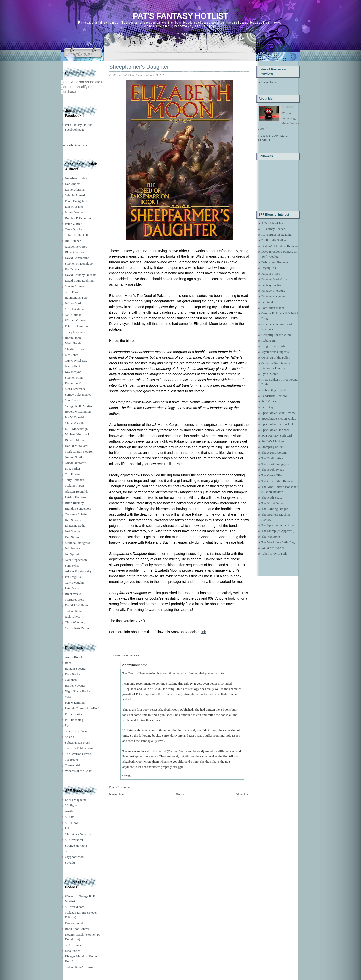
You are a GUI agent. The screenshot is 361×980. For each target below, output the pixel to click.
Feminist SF (269, 302)
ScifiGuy (267, 407)
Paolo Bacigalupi (76, 201)
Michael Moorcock (77, 434)
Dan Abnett (72, 184)
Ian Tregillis (73, 577)
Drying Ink (269, 268)
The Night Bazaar (273, 503)
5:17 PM (127, 776)
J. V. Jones (72, 355)
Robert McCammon (78, 412)
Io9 (67, 828)
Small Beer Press (76, 731)
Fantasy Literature (273, 291)
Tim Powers (73, 474)
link (203, 632)
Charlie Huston (75, 349)
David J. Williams (77, 605)
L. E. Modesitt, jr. (76, 429)
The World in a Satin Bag (278, 542)
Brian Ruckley (74, 503)
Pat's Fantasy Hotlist (180, 16)
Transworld (72, 765)
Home (180, 794)
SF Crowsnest (74, 840)
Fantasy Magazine (273, 296)
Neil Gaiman (73, 315)
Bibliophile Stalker (274, 240)
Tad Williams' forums (79, 967)
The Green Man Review (277, 481)
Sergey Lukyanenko (78, 394)
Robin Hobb (73, 338)
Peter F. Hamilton (76, 326)
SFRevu (70, 851)
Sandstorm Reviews (275, 396)
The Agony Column (274, 453)
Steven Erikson (75, 286)
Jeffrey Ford (73, 303)
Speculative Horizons (276, 430)
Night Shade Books (78, 691)
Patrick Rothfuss (76, 497)
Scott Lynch (73, 400)
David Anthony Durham (81, 275)
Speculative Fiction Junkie (279, 419)
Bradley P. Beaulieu (78, 218)
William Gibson (75, 320)
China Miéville (75, 423)
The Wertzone (271, 536)
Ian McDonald (74, 417)
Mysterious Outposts (275, 352)
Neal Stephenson (76, 560)
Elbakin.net (72, 951)
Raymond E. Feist (77, 298)
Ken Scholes (73, 520)
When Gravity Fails (274, 553)
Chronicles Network (78, 834)
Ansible (70, 811)
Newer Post (117, 794)
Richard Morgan (76, 440)
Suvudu (70, 862)
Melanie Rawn (74, 486)
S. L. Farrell (73, 292)
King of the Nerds (273, 346)
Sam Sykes (72, 565)
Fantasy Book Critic (275, 279)
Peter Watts (72, 588)
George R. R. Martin (78, 406)
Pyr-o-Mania (270, 374)
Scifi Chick (269, 401)
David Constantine (77, 258)
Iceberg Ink (269, 340)
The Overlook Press (78, 754)
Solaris (69, 737)
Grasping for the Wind (276, 335)
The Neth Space (272, 497)
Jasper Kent (73, 366)
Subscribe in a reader (75, 145)
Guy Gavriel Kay (76, 360)
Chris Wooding (75, 622)
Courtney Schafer (76, 514)
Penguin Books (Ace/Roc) (82, 708)
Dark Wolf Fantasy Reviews (280, 246)
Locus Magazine (76, 800)
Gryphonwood (74, 857)
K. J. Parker (73, 469)
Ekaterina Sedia (75, 525)
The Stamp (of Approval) (278, 531)
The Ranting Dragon (275, 509)
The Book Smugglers (275, 464)
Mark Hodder (74, 343)
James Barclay (74, 212)
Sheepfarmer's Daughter (139, 67)
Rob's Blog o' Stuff (274, 390)
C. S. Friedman (75, 309)
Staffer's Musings (273, 441)
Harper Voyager (75, 685)
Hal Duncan (73, 269)
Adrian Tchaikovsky (78, 571)
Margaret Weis (74, 600)
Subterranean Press (77, 743)
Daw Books (73, 674)
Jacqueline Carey (76, 247)
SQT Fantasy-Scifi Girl (277, 436)
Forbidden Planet (273, 308)
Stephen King (74, 377)
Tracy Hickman (75, 332)
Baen (68, 663)
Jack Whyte (73, 617)
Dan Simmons (74, 537)
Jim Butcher (73, 241)
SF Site (70, 817)
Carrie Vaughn (74, 583)
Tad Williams (74, 611)
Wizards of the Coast (79, 771)
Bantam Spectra (75, 668)
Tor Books (72, 760)
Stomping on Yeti (273, 447)
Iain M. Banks (74, 206)
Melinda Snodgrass (77, 543)
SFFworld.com (75, 907)
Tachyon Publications (79, 748)
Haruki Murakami (77, 446)
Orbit (68, 697)
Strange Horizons (76, 845)
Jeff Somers (73, 548)
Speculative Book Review (278, 413)
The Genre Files (272, 475)
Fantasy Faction (272, 285)
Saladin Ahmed (75, 195)
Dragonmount (74, 923)
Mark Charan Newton (79, 452)
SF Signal (71, 805)
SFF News (72, 823)
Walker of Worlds (273, 548)
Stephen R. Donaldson (80, 264)
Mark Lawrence (75, 389)
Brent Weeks (73, 594)
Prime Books (73, 714)
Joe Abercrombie (76, 178)
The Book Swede (273, 470)
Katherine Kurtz (75, 383)
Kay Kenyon (73, 372)
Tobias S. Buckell (76, 235)
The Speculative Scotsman (279, 525)
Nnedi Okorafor (75, 463)
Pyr (67, 725)
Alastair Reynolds (77, 491)
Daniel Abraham (76, 189)
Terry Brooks (74, 229)
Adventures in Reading (277, 234)
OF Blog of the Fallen (276, 357)
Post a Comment (120, 787)
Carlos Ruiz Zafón (77, 628)
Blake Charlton (75, 252)
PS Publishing (74, 720)
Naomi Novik (74, 457)
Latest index (269, 82)
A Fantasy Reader (273, 229)
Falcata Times (271, 274)
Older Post (243, 794)
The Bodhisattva (272, 458)
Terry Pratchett (75, 480)
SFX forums (73, 945)
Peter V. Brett (74, 224)
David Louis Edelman (79, 281)
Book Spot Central (77, 929)
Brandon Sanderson (78, 508)
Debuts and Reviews (275, 262)
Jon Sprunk (72, 554)
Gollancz (71, 680)
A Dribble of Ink (272, 223)
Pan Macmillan (75, 702)
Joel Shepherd (74, 531)
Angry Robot (73, 657)
